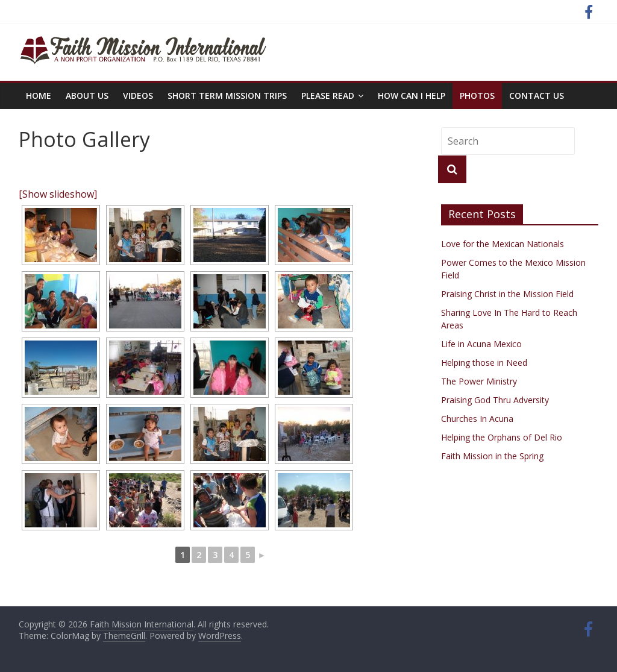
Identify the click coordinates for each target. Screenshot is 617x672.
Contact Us (537, 96)
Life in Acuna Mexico (481, 344)
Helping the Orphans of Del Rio (502, 437)
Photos (477, 96)
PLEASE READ (328, 96)
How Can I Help (412, 96)
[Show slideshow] (58, 194)
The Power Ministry (479, 381)
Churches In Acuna (477, 419)
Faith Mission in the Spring (492, 456)
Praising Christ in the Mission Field (507, 294)
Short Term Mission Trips (227, 96)
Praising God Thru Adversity (495, 400)
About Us (87, 96)
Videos (138, 96)
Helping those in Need (484, 363)
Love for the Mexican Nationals (503, 244)
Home (39, 96)
